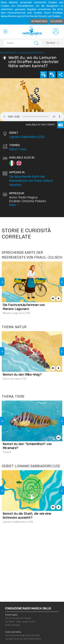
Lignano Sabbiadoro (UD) (27, 137)
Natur (13, 149)
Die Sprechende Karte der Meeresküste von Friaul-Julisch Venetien (31, 181)
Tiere (23, 149)
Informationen (39, 21)
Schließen (56, 21)
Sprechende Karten (31, 53)
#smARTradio (8, 53)
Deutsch (53, 43)
